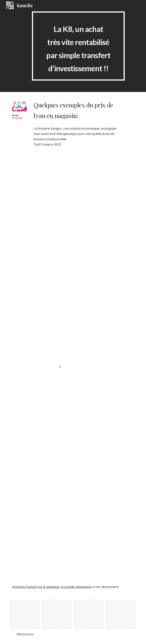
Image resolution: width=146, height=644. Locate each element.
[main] (78, 46)
